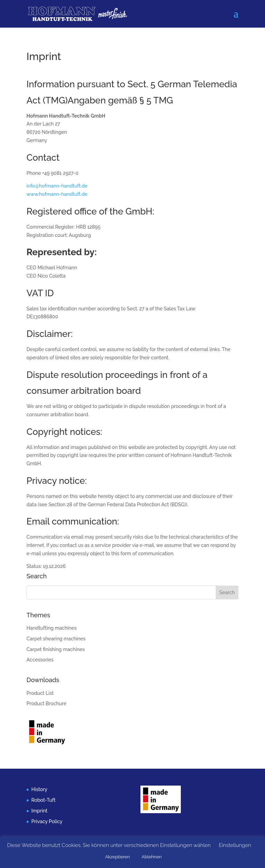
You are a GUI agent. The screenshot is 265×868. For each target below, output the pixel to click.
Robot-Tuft (43, 800)
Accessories (40, 660)
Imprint (40, 811)
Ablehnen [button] (151, 857)
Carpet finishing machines (56, 649)
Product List (40, 693)
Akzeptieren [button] (117, 857)
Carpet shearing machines (56, 639)
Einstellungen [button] (235, 845)
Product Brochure (47, 704)
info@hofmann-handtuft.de (57, 186)
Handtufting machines (52, 628)
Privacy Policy (47, 821)
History (39, 789)
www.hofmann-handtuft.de (57, 194)
